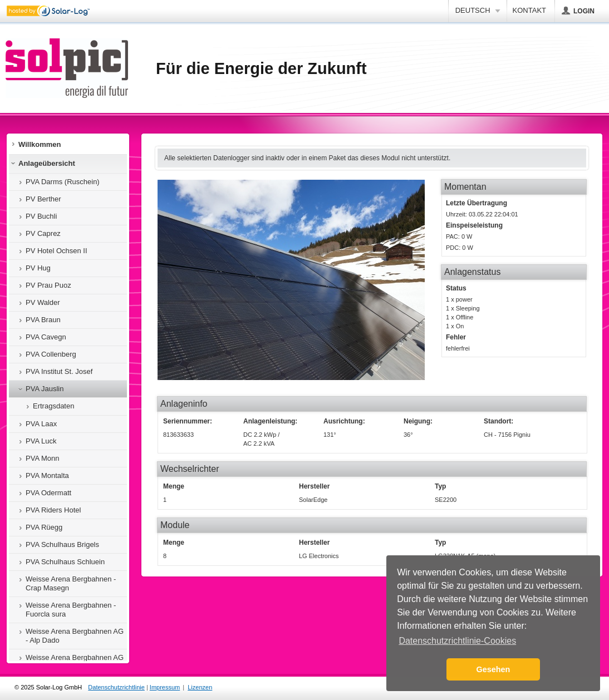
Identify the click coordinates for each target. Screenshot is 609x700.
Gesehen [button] (493, 669)
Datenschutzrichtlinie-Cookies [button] (457, 641)
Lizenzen (200, 687)
